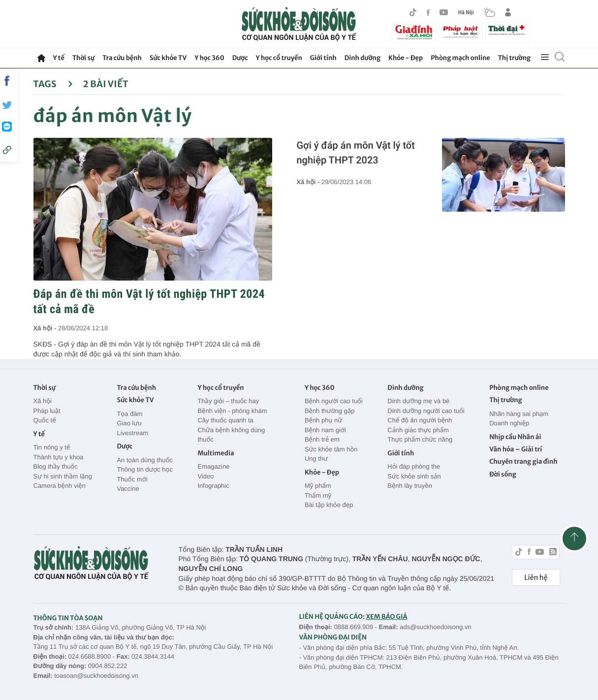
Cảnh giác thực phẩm (418, 430)
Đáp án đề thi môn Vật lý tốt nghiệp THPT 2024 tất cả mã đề (149, 302)
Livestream (132, 433)
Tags (53, 84)
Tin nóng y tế (52, 447)
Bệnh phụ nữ (323, 420)
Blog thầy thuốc (56, 466)
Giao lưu (129, 423)
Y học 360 (209, 58)
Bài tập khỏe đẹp (329, 505)
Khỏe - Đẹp (406, 58)
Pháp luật (47, 411)
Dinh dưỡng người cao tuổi (426, 411)
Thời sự (83, 58)
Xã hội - (46, 328)
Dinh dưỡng (362, 58)
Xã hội (43, 401)
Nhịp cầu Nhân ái (515, 437)
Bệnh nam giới (325, 430)
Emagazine (213, 466)
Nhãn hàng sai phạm (519, 414)
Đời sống (503, 474)
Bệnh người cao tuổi (334, 401)
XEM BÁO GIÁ (386, 617)
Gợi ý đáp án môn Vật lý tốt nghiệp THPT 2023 (356, 153)
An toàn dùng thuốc (144, 460)
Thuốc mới (132, 479)
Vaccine (128, 489)
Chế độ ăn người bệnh (420, 420)
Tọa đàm (129, 414)
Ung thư (316, 459)
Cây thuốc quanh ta (225, 420)
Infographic (213, 486)
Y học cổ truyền (279, 58)
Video (205, 476)
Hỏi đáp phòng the (414, 466)
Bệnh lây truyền (410, 486)
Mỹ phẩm (318, 486)
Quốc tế (45, 420)
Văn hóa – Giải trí (516, 449)
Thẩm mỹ (318, 495)
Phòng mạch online (460, 58)
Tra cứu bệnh (122, 58)
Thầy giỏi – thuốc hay (228, 401)
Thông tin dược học (145, 469)
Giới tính (323, 58)
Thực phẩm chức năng (420, 439)
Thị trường (514, 58)
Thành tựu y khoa (59, 457)
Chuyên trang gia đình (523, 461)
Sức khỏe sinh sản (414, 476)
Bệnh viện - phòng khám (232, 411)
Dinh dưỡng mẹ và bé (418, 401)
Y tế (59, 58)
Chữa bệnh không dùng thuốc (231, 435)
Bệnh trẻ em (322, 439)
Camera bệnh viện (60, 486)
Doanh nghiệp (509, 423)
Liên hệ (536, 577)
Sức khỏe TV (168, 58)
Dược (240, 58)
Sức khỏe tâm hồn (331, 449)
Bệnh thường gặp (330, 411)
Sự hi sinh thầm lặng (63, 476)
